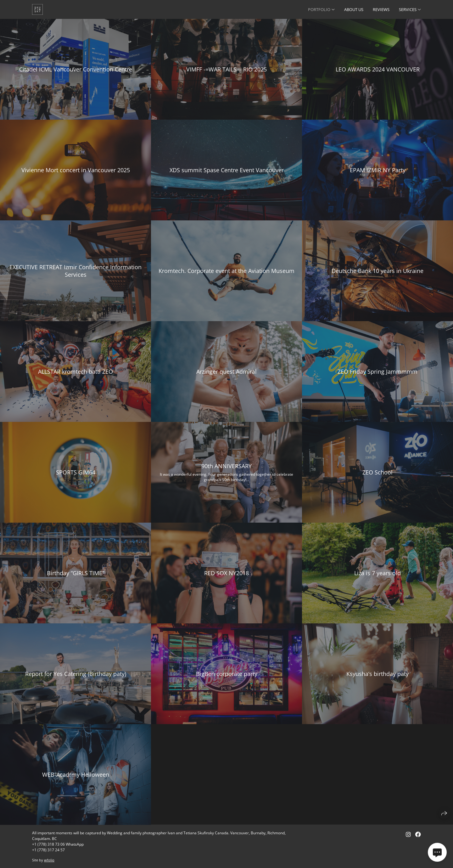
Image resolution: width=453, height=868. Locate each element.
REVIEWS (381, 9)
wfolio (49, 860)
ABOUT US (354, 9)
